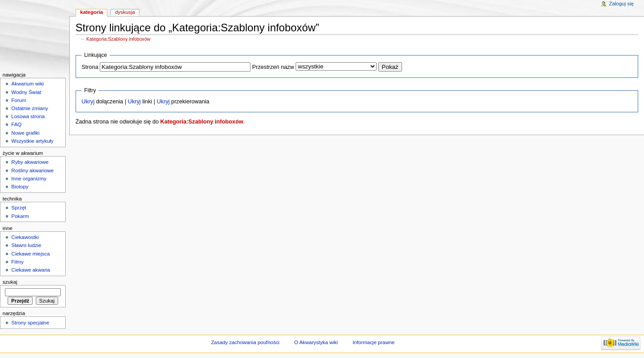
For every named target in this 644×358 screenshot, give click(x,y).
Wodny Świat (26, 92)
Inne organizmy (29, 179)
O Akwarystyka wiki (316, 342)
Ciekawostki (25, 237)
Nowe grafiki (25, 133)
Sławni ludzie (26, 245)
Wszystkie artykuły (32, 141)
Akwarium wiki (28, 84)
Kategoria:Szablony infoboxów (118, 39)
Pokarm (20, 216)
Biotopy (20, 187)
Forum (19, 100)
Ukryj (88, 102)
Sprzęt (19, 208)
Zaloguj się (621, 4)
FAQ (16, 124)
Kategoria (91, 12)
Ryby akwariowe (30, 162)
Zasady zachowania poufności (245, 342)
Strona (90, 67)
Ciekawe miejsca (30, 254)
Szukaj (10, 282)
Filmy (17, 262)
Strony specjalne (30, 323)
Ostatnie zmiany (30, 108)
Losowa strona (28, 116)
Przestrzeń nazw (273, 67)
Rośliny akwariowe (32, 170)
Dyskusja (125, 12)
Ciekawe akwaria (31, 270)
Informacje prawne (373, 342)
